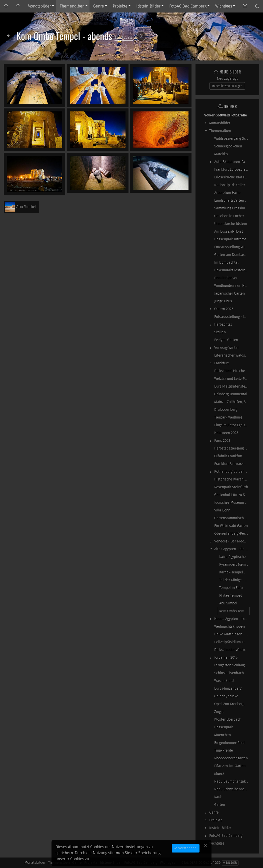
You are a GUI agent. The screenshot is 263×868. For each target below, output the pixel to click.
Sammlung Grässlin (230, 208)
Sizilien (220, 332)
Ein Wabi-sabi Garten (231, 526)
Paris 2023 (222, 441)
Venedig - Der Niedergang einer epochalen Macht (232, 541)
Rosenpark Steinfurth (231, 487)
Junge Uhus (223, 301)
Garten (220, 805)
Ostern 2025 (224, 309)
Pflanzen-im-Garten (230, 766)
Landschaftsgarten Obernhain (232, 201)
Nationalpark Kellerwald (232, 185)
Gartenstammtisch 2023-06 (232, 518)
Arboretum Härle (227, 193)
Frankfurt (221, 363)
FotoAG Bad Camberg (188, 6)
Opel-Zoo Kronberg (229, 704)
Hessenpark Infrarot (230, 239)
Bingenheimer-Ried (229, 743)
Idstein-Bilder (148, 6)
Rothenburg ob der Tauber (232, 472)
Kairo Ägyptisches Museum (234, 557)
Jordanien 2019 (226, 657)
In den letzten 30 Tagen (227, 86)
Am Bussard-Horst (229, 231)
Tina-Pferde (224, 750)
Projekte (120, 6)
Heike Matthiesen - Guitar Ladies (232, 634)
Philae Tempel (230, 596)
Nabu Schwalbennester (232, 789)
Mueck (219, 774)
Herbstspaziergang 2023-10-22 (232, 448)
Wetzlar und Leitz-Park (232, 379)
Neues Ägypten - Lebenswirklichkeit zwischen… (232, 619)
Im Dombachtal (226, 262)
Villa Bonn (222, 510)
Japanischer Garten (229, 293)
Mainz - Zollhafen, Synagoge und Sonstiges (232, 402)
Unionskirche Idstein (231, 224)
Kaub (218, 797)
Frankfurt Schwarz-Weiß (232, 464)
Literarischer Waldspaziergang (232, 355)
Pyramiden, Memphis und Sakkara (234, 565)
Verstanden (187, 848)
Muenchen (222, 735)
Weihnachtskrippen (229, 627)
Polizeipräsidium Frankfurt (232, 642)
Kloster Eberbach (228, 719)
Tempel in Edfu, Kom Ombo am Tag (234, 588)
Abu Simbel (228, 603)
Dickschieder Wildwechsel (232, 650)
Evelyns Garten (226, 340)
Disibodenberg (226, 410)
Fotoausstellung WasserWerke (232, 247)
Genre (99, 6)
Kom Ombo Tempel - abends (234, 611)
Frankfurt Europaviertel (232, 170)
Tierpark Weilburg (228, 417)
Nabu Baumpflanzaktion (232, 781)
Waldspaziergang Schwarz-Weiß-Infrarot (232, 139)
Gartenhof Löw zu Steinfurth (232, 495)
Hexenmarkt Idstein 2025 (232, 270)
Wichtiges (224, 6)
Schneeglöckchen (228, 146)
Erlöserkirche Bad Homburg (232, 177)
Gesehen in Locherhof (232, 216)
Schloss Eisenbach (229, 673)
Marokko (221, 154)
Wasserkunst (224, 681)
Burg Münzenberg (228, 688)
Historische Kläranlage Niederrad (232, 479)
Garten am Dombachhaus (232, 255)
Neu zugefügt (227, 79)
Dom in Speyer (226, 278)
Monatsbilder (39, 6)
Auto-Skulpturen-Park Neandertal (232, 162)
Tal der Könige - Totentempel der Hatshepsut (234, 580)
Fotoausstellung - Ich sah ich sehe (232, 317)
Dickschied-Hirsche (230, 371)
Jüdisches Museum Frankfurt (232, 503)
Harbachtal (223, 324)
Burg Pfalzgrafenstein (231, 386)
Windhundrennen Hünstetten (232, 286)
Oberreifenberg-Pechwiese (232, 534)
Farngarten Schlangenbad (232, 665)
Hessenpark (224, 727)
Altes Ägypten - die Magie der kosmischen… (232, 549)
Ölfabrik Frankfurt (228, 456)
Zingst (219, 712)
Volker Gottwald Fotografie (226, 115)
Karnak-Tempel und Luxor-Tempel (234, 572)
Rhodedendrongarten (231, 758)
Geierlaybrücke (226, 696)
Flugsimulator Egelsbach (232, 425)
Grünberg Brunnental (231, 394)
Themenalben (72, 6)
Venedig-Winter (226, 348)
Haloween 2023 (226, 433)
